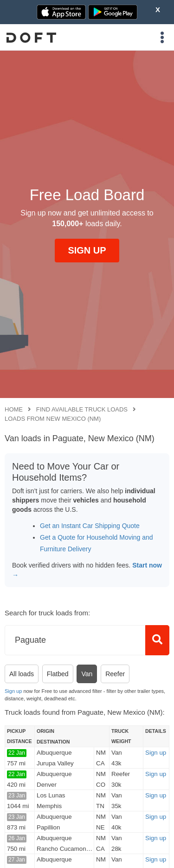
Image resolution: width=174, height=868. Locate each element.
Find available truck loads (82, 409)
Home (14, 409)
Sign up (13, 691)
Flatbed (58, 674)
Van (87, 674)
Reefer (115, 674)
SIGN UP (87, 250)
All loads (22, 674)
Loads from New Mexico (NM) (53, 419)
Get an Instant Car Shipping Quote (90, 526)
